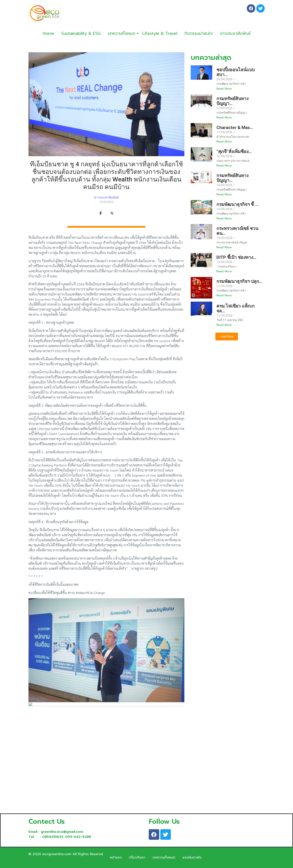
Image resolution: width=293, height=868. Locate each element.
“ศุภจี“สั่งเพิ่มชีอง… (234, 152)
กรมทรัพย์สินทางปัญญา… (232, 101)
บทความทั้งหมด (122, 33)
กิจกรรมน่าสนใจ (199, 33)
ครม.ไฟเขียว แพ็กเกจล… (236, 309)
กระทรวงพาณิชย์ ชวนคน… (237, 231)
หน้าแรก (116, 857)
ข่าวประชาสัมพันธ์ (235, 33)
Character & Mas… (235, 128)
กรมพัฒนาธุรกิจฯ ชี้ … (237, 205)
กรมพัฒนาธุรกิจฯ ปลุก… (239, 281)
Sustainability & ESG (81, 33)
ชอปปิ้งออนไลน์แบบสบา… (236, 72)
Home (48, 33)
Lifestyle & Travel (160, 33)
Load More (227, 336)
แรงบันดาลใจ (192, 857)
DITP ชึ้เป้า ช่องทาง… (236, 257)
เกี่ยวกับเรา (137, 857)
